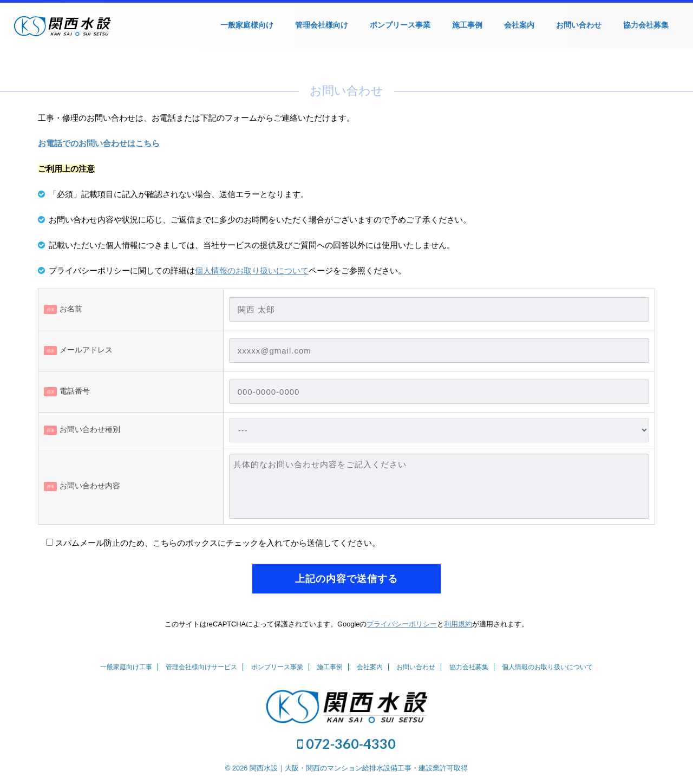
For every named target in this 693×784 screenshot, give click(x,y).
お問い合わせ (579, 25)
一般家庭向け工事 (126, 667)
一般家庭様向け (247, 25)
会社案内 (519, 25)
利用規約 (458, 624)
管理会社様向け (322, 25)
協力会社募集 (646, 25)
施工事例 (467, 25)
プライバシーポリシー (402, 624)
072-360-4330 (346, 743)
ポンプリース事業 (400, 25)
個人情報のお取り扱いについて (252, 270)
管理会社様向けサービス (201, 667)
